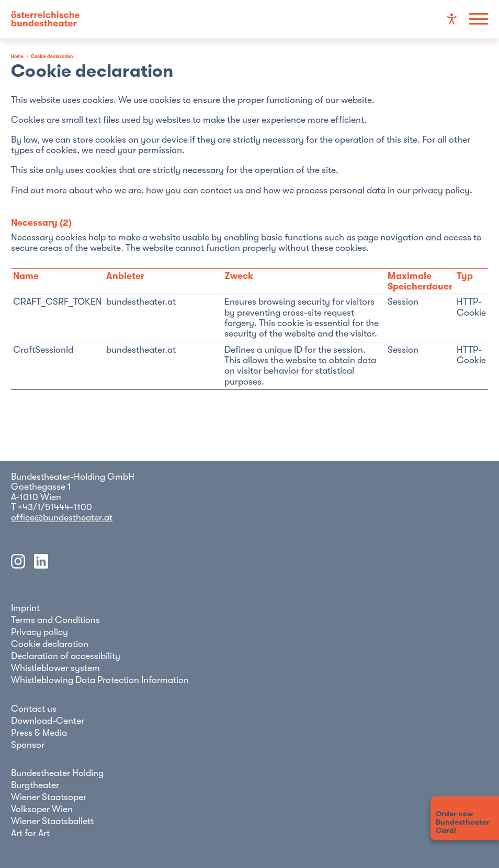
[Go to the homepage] (45, 19)
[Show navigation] (478, 19)
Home (17, 56)
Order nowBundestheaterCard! (463, 822)
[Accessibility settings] (452, 19)
